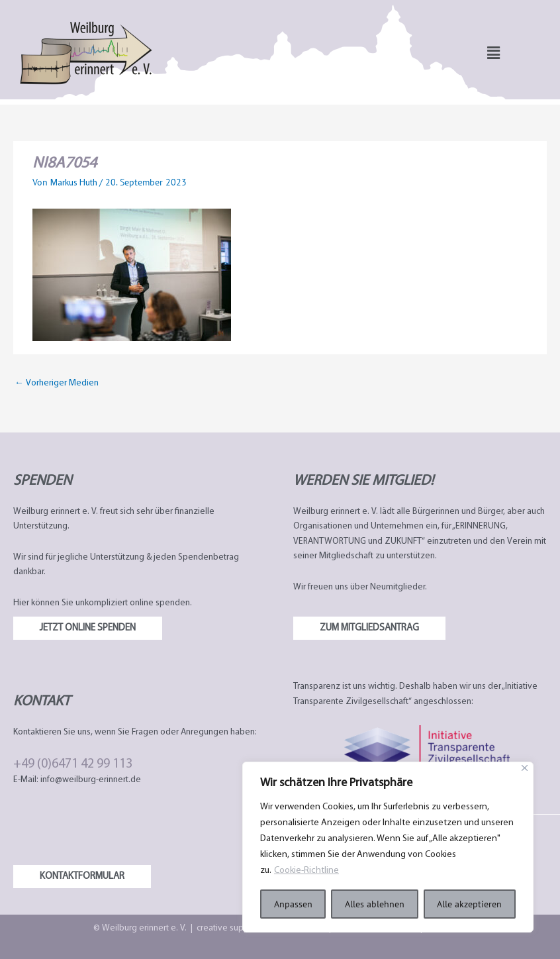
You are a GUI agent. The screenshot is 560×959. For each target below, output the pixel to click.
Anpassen (293, 904)
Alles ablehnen (375, 904)
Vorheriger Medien (57, 383)
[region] (388, 847)
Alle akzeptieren (469, 904)
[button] (493, 53)
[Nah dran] (525, 768)
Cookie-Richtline (306, 871)
